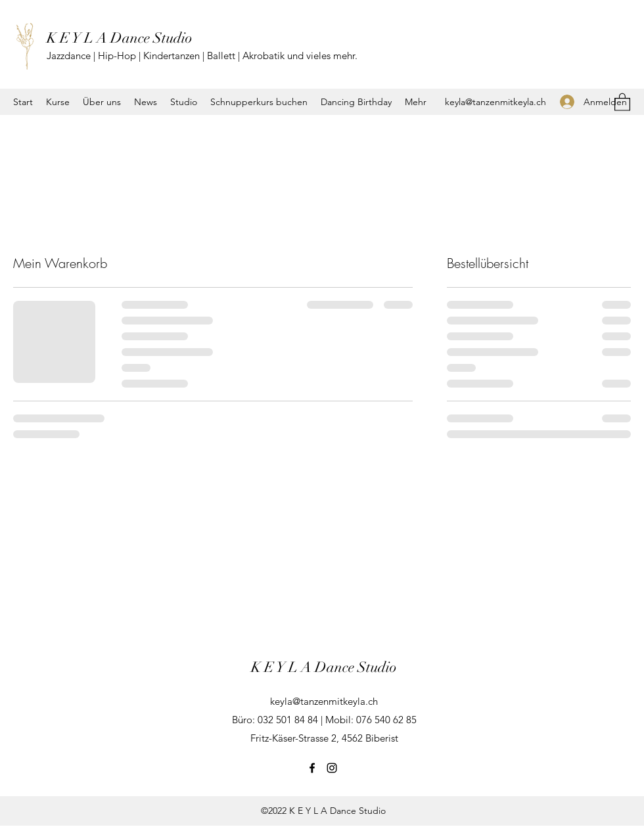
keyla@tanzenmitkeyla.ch (495, 102)
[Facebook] (312, 768)
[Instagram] (332, 768)
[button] (622, 101)
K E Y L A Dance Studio (120, 38)
